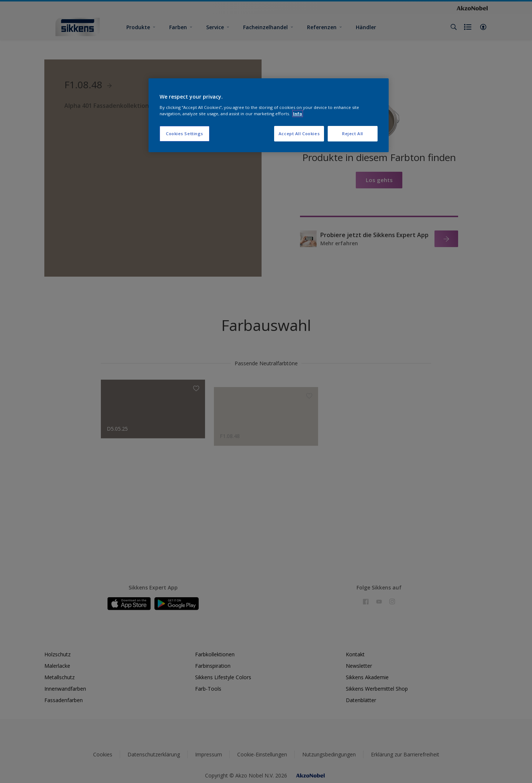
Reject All (353, 134)
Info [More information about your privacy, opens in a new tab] (298, 114)
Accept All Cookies (299, 134)
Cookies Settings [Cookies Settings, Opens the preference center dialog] (185, 134)
